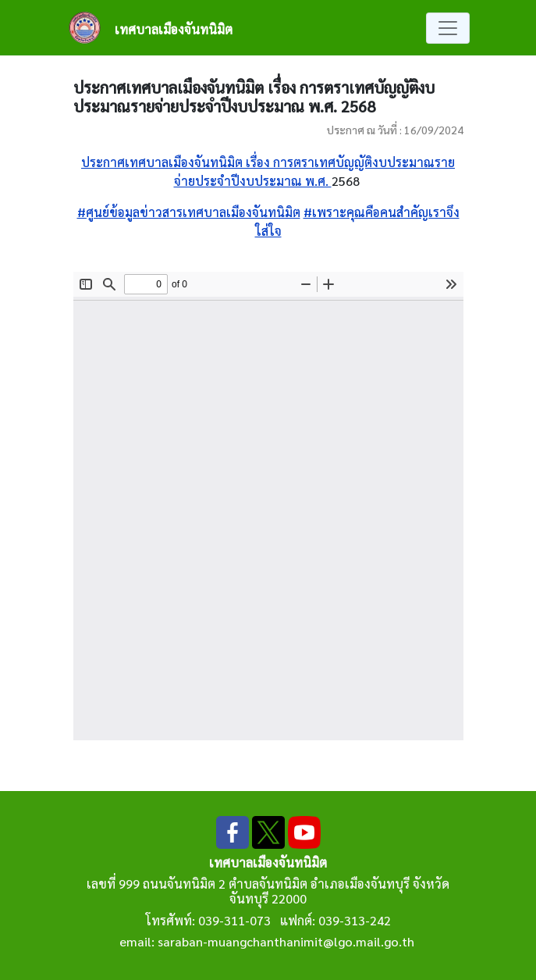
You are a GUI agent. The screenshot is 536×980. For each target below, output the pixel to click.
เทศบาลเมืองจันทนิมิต (174, 29)
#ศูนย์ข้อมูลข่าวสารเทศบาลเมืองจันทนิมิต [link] (189, 212)
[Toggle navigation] (448, 28)
